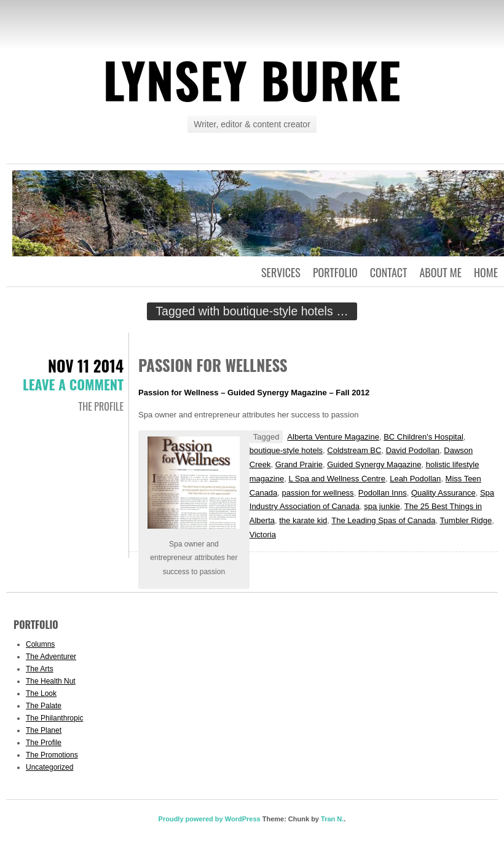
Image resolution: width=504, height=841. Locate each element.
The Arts (40, 669)
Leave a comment (73, 384)
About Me (440, 272)
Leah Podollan (415, 479)
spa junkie (382, 506)
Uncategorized (49, 767)
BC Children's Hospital (423, 437)
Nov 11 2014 (86, 365)
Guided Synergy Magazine (374, 464)
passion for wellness (318, 493)
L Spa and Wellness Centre (337, 479)
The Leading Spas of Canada (383, 520)
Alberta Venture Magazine (333, 437)
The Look (41, 693)
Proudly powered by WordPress (210, 819)
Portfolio (335, 272)
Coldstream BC (354, 450)
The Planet (44, 730)
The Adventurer (51, 657)
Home (486, 272)
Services (281, 272)
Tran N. (332, 819)
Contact (389, 272)
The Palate (44, 706)
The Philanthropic (54, 718)
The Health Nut (51, 681)
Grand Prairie (299, 464)
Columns (40, 644)
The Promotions (52, 755)
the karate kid (303, 520)
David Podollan (413, 450)
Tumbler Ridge (466, 520)
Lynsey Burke (252, 79)
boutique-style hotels (286, 450)
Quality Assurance (443, 493)
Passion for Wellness (213, 365)
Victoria (263, 535)
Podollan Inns (383, 493)
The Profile (101, 406)
